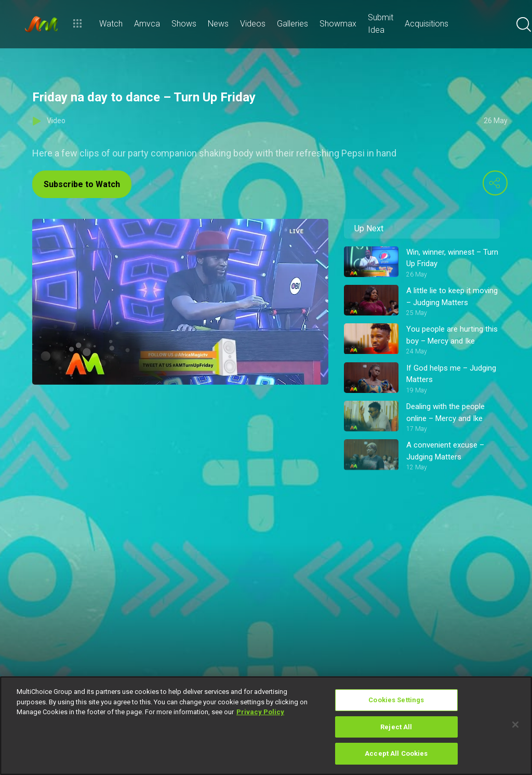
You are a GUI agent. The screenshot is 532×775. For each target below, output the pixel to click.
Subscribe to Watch (82, 184)
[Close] (515, 725)
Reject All (396, 727)
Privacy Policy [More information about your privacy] (260, 712)
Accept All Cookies (396, 753)
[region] (266, 726)
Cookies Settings (396, 700)
